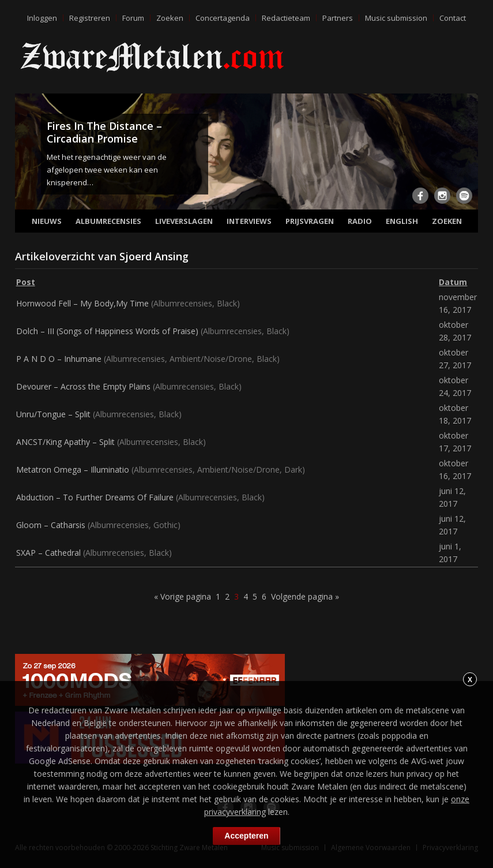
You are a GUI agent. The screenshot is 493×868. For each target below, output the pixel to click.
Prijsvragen (310, 221)
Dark (293, 469)
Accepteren (246, 836)
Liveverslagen (184, 221)
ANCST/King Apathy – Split (65, 442)
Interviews (249, 221)
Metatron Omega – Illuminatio (73, 469)
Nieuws (47, 221)
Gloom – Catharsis (51, 525)
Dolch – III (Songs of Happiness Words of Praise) (107, 331)
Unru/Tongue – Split (53, 414)
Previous (26, 154)
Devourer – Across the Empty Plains (83, 386)
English (402, 221)
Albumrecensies (108, 221)
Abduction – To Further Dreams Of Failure (95, 497)
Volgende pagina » (305, 596)
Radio (360, 221)
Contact (453, 18)
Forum (133, 18)
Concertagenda (223, 18)
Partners (338, 18)
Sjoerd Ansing (154, 256)
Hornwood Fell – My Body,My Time (82, 303)
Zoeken (170, 18)
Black (227, 303)
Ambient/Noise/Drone (211, 359)
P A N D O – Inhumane (59, 359)
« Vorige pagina (182, 596)
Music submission (396, 18)
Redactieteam (286, 18)
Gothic (165, 525)
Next (467, 154)
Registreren (90, 18)
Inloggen (42, 18)
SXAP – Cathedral (48, 553)
